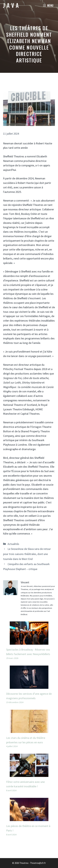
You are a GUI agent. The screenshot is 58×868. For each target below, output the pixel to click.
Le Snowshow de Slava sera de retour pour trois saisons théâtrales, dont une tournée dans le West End (27, 554)
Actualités (13, 544)
